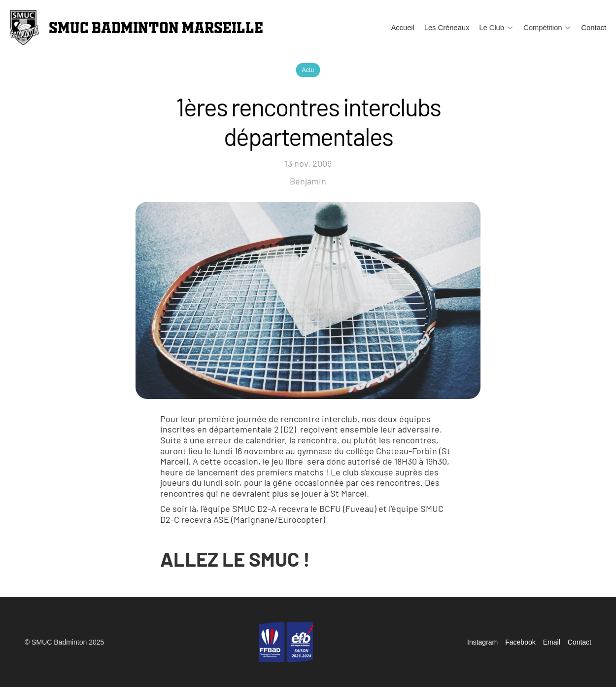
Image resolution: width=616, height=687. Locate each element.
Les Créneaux (447, 27)
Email (552, 642)
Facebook (520, 642)
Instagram (482, 642)
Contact (594, 27)
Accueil (402, 27)
